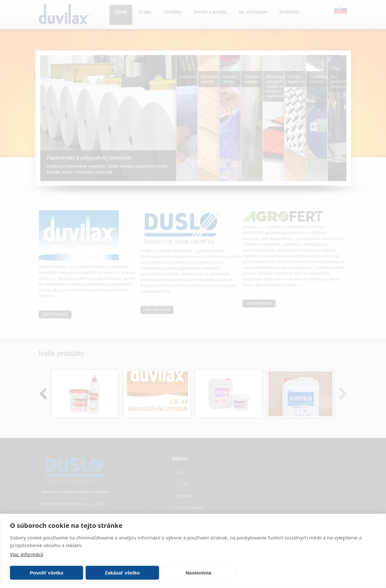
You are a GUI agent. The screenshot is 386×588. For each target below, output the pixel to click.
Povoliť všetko (47, 573)
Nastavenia (198, 573)
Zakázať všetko (122, 573)
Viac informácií (27, 554)
